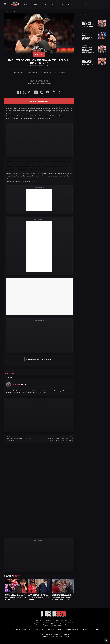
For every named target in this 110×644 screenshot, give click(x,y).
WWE (35, 5)
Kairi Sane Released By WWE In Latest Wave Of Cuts (88, 24)
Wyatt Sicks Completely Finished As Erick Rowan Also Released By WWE (88, 51)
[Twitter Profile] (26, 385)
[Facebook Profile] (22, 385)
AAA (61, 5)
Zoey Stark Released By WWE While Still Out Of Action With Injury (87, 64)
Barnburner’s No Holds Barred (33, 116)
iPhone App (18, 73)
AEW (44, 5)
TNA (53, 5)
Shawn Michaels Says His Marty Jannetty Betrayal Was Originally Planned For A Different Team (62, 597)
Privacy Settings (44, 637)
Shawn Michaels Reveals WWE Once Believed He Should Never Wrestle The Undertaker (16, 597)
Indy (79, 5)
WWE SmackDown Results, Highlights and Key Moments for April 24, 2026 (88, 40)
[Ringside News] (54, 618)
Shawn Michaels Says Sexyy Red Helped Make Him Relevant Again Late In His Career (39, 597)
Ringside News (49, 620)
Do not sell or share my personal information (59, 637)
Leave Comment (60, 73)
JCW (70, 5)
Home (26, 5)
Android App (32, 73)
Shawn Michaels (10, 373)
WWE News (11, 12)
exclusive (47, 624)
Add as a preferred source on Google (39, 359)
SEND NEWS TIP (46, 73)
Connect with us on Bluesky (39, 101)
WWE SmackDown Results (87, 33)
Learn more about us (56, 626)
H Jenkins (33, 66)
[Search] (85, 5)
